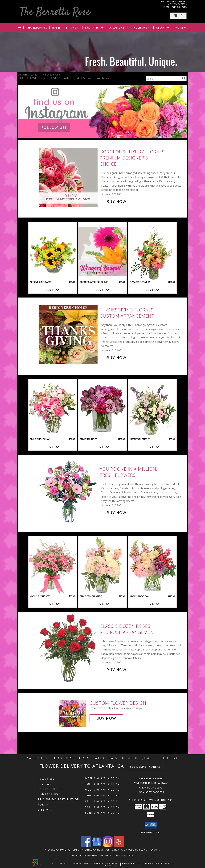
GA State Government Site (117, 855)
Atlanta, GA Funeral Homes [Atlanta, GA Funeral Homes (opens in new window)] (62, 850)
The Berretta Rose (55, 12)
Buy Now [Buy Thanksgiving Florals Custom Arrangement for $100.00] (117, 358)
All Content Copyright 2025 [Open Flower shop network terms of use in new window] (71, 863)
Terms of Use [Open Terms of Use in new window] (113, 865)
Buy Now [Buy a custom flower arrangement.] (106, 718)
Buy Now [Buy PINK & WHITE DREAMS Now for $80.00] (53, 447)
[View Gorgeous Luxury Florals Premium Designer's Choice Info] (69, 177)
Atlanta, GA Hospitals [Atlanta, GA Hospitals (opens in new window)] (96, 850)
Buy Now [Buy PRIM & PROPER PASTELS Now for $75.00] (102, 604)
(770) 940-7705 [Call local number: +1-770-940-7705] (179, 7)
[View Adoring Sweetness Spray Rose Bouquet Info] (53, 566)
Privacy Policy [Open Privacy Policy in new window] (132, 863)
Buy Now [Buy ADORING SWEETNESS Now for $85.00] (53, 604)
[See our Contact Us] (102, 112)
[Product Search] (164, 79)
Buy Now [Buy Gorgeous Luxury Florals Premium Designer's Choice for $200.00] (117, 201)
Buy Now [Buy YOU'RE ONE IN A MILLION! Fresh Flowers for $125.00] (117, 513)
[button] (178, 16)
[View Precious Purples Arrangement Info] (102, 408)
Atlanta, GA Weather (85, 855)
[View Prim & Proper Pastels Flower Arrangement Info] (102, 566)
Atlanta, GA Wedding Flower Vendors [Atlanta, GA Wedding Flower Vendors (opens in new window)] (136, 850)
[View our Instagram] (108, 846)
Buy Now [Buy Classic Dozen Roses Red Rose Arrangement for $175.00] (117, 670)
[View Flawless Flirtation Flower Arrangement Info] (152, 251)
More (181, 28)
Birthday (73, 28)
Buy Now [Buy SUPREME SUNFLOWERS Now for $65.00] (53, 290)
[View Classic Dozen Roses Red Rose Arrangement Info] (69, 648)
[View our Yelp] (119, 846)
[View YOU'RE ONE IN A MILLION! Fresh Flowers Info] (69, 491)
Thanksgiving (37, 28)
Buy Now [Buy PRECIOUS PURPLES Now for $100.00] (102, 447)
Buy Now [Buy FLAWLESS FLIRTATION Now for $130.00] (152, 290)
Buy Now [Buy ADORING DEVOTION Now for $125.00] (152, 604)
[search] (184, 78)
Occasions (119, 28)
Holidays (142, 28)
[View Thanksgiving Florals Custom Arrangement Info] (69, 334)
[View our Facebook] (86, 846)
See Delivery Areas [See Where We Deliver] (145, 767)
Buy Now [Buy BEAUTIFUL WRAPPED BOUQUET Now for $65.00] (102, 290)
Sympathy (94, 28)
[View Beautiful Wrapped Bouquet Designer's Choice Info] (102, 251)
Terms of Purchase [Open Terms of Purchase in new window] (158, 863)
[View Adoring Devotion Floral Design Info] (152, 565)
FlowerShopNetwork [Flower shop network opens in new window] (105, 863)
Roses (56, 28)
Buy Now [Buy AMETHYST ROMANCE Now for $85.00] (152, 447)
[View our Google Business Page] (97, 846)
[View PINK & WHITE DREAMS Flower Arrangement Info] (53, 408)
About (163, 28)
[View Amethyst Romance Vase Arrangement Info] (152, 408)
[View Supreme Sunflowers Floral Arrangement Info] (53, 251)
